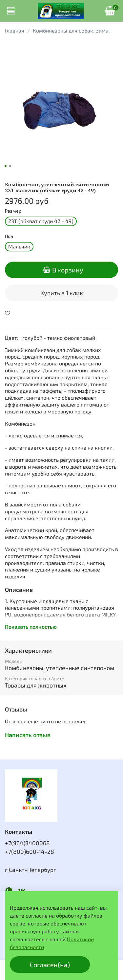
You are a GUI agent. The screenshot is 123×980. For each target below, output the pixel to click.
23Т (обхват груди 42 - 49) (41, 221)
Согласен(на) (50, 965)
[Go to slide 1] (5, 166)
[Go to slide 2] (10, 166)
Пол (9, 236)
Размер (13, 211)
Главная (15, 30)
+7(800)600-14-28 (30, 852)
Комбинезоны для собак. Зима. (71, 30)
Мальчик (19, 246)
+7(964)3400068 (27, 843)
